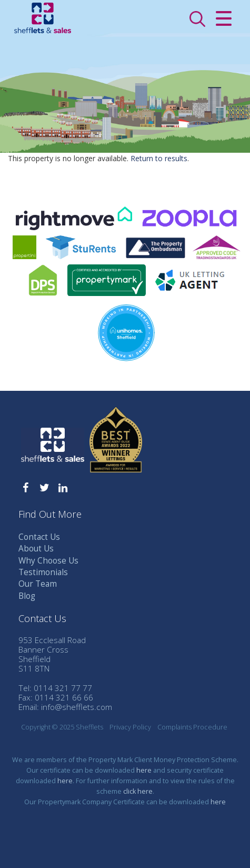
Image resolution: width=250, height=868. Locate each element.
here (144, 770)
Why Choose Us (48, 561)
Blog (27, 596)
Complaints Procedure (192, 727)
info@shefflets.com (77, 707)
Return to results (159, 158)
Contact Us (39, 537)
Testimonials (43, 572)
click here (138, 791)
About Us (36, 549)
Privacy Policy (130, 727)
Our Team (38, 584)
